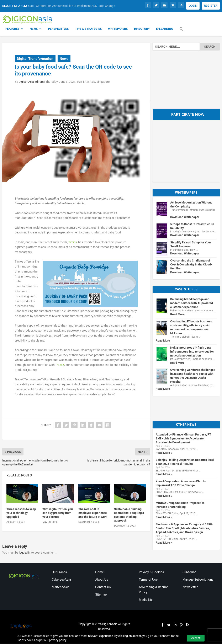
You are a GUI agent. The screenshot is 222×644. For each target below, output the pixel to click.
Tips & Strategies (88, 29)
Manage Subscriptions (198, 580)
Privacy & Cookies (151, 572)
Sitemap (101, 595)
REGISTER (211, 6)
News (34, 29)
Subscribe (189, 572)
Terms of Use (148, 580)
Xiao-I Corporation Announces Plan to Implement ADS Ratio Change (71, 6)
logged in (25, 553)
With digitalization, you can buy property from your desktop (58, 513)
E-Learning (165, 29)
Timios (73, 242)
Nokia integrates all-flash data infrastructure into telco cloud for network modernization (192, 352)
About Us (102, 580)
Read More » (164, 453)
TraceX (60, 365)
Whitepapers (118, 29)
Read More (177, 315)
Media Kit (145, 600)
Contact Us (103, 587)
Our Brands (59, 572)
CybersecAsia (61, 580)
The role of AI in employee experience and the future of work (93, 513)
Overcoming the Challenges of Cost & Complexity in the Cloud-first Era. (191, 265)
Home (99, 572)
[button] (181, 32)
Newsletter (190, 587)
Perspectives (58, 29)
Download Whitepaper (185, 217)
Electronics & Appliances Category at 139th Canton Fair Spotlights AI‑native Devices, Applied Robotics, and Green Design (184, 529)
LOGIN (193, 6)
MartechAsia (61, 587)
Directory (142, 29)
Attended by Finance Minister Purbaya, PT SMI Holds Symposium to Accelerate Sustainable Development (183, 439)
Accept (196, 638)
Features (12, 29)
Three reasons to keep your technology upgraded (21, 513)
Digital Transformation (35, 59)
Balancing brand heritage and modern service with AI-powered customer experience (192, 303)
